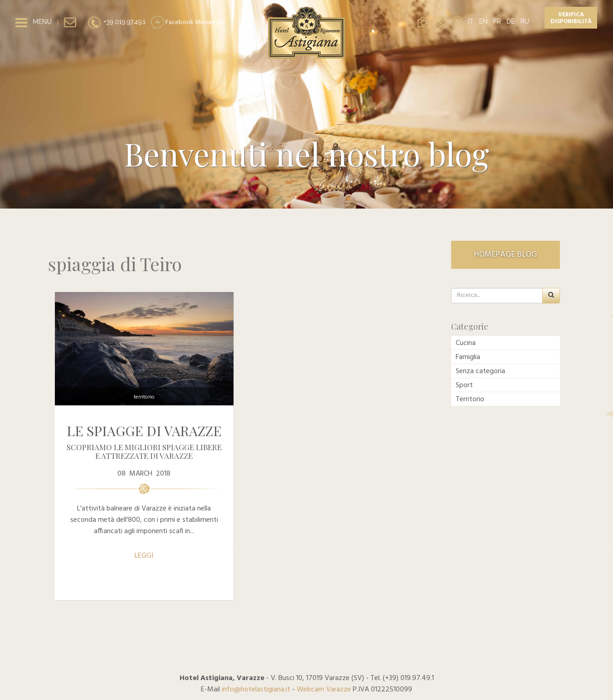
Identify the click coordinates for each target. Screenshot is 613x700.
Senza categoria (480, 371)
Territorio (144, 397)
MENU (42, 22)
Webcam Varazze (324, 690)
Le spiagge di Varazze (144, 431)
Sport (464, 385)
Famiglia (468, 357)
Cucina (466, 343)
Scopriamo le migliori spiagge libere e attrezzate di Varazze (144, 451)
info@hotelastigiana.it (256, 690)
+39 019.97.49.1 (116, 22)
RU (525, 21)
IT (471, 21)
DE (511, 21)
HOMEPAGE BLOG (505, 255)
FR (497, 21)
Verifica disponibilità (571, 18)
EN (483, 21)
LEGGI (144, 556)
